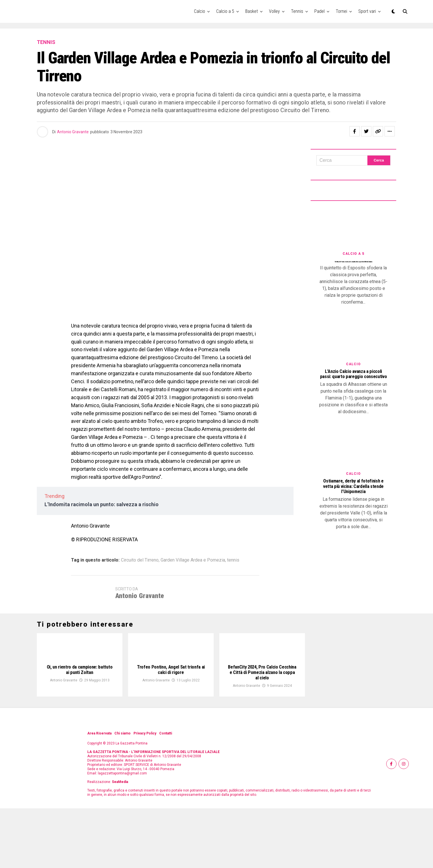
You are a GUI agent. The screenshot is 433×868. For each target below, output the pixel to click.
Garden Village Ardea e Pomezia (193, 560)
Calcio (200, 11)
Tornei (341, 11)
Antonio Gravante (73, 132)
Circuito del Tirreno (140, 560)
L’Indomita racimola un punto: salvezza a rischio (102, 504)
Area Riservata (99, 793)
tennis (233, 560)
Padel (319, 11)
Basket (252, 11)
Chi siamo (123, 793)
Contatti (166, 793)
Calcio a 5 (225, 11)
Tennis (297, 11)
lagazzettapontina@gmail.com (122, 833)
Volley (274, 11)
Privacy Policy (145, 793)
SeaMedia (120, 841)
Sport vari (367, 11)
